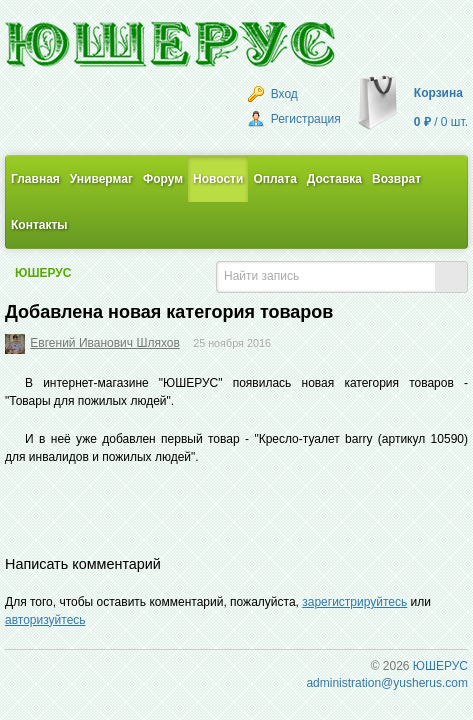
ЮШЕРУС (43, 273)
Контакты (39, 225)
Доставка (334, 179)
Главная (35, 179)
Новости (218, 179)
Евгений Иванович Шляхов (104, 343)
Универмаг (101, 179)
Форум (163, 179)
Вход (272, 94)
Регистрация (294, 119)
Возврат (396, 179)
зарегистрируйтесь (354, 602)
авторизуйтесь (45, 620)
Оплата (274, 179)
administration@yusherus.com (387, 683)
